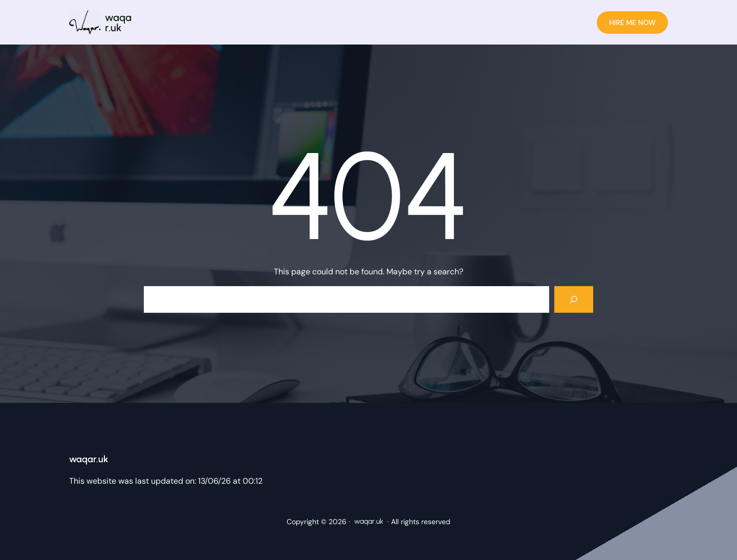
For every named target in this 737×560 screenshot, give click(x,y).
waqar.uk (118, 23)
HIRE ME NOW (632, 23)
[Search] (574, 299)
